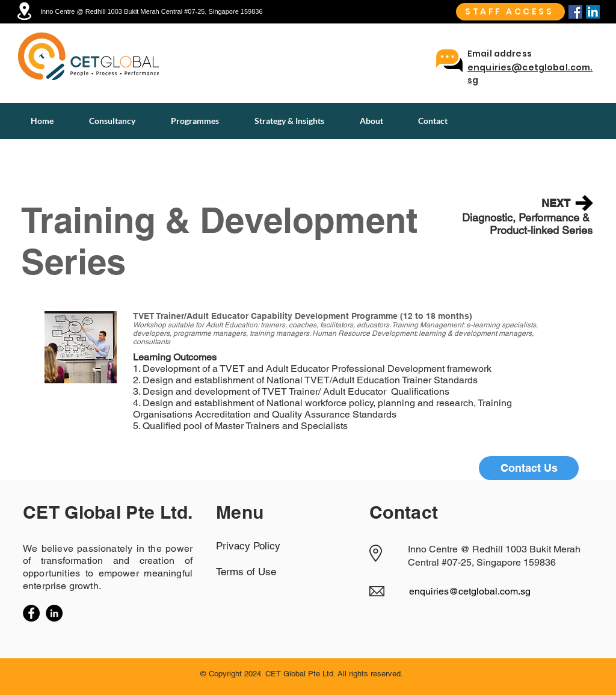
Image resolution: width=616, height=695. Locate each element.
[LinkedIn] (54, 613)
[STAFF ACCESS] (510, 12)
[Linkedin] (593, 12)
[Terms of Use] (259, 572)
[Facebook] (575, 12)
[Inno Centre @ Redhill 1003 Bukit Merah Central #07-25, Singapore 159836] (162, 11)
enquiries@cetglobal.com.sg (470, 591)
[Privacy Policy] (259, 546)
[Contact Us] (529, 468)
